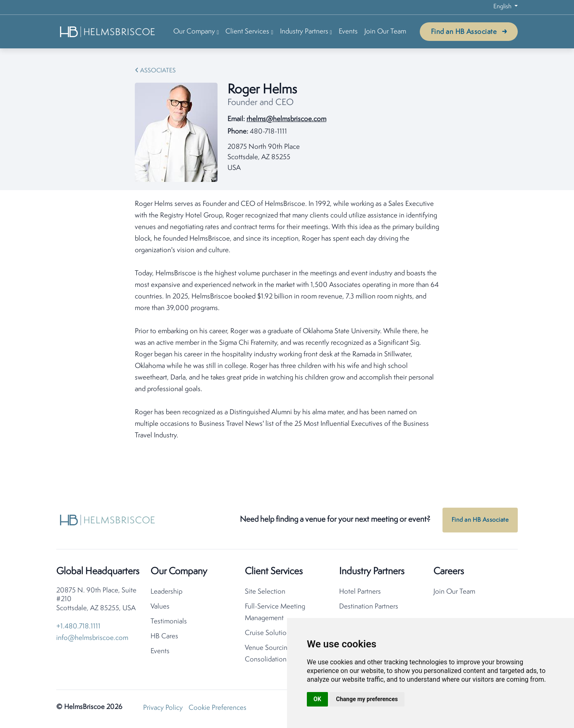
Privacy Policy (163, 708)
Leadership (166, 592)
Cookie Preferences (218, 708)
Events (348, 32)
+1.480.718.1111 (78, 627)
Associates (158, 71)
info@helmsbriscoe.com (92, 638)
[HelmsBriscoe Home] (108, 32)
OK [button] (317, 699)
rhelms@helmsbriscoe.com (286, 119)
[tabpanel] (287, 320)
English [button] (503, 7)
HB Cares (164, 636)
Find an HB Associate (464, 32)
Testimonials (169, 622)
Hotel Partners (360, 592)
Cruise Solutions (269, 633)
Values (160, 607)
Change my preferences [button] (367, 699)
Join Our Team (385, 32)
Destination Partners (369, 607)
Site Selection (265, 592)
